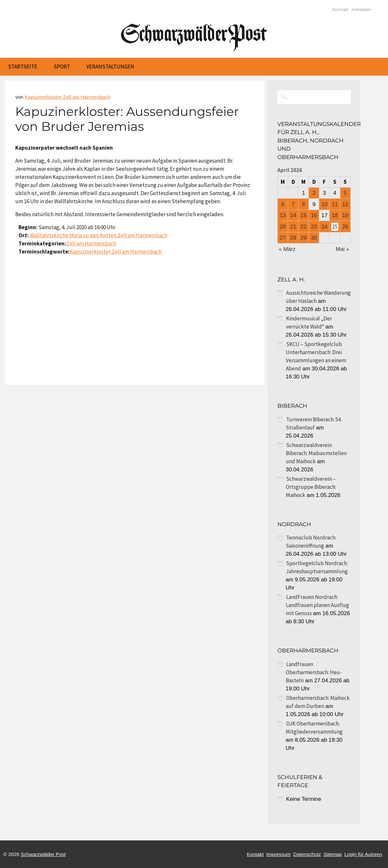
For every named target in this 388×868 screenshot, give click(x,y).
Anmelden (361, 9)
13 (283, 215)
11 (335, 204)
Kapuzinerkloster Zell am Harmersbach (67, 97)
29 (303, 238)
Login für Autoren (363, 854)
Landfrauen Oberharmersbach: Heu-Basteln (314, 672)
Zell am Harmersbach (91, 243)
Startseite (23, 67)
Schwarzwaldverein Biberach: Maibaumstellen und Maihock (316, 453)
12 (345, 204)
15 (303, 215)
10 (324, 204)
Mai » (343, 249)
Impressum (279, 854)
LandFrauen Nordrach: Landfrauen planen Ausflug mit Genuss (317, 605)
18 (335, 215)
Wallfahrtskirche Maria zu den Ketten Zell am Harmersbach (98, 235)
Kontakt (340, 9)
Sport (62, 67)
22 (303, 227)
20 (283, 227)
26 (345, 227)
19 (345, 215)
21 (293, 227)
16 (314, 215)
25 (335, 227)
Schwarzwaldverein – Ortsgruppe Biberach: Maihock (311, 487)
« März (287, 249)
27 (283, 238)
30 (314, 238)
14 (293, 215)
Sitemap (333, 854)
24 (324, 227)
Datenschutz (307, 854)
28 (293, 238)
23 (314, 227)
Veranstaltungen (110, 67)
